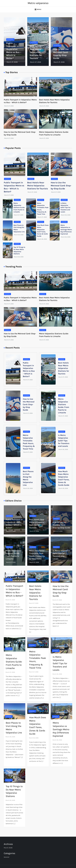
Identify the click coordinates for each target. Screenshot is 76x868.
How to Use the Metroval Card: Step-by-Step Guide (61, 186)
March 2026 (8, 848)
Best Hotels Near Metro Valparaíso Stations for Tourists (36, 52)
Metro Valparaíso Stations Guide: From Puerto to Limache (19, 208)
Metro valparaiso (38, 3)
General (10, 40)
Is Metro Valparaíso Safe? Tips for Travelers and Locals (65, 208)
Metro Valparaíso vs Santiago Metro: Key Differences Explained (66, 230)
